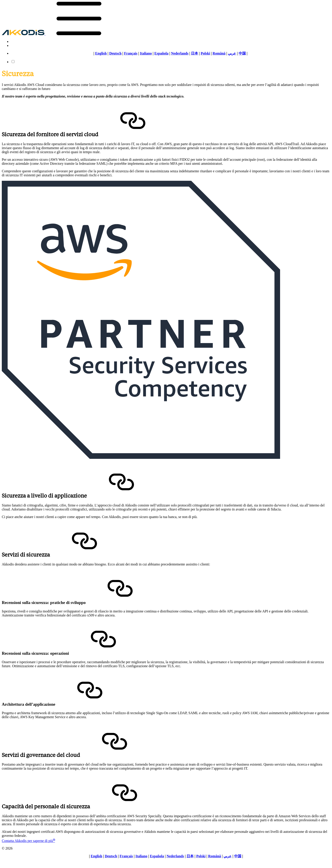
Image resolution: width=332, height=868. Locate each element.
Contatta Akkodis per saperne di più (28, 841)
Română (219, 53)
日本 (195, 53)
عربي (232, 53)
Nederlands (180, 53)
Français (131, 53)
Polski (205, 53)
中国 (242, 53)
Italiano (146, 53)
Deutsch (115, 53)
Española (161, 53)
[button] (79, 34)
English (101, 53)
